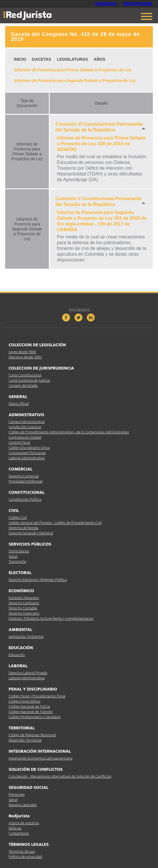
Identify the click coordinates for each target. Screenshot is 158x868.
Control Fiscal (19, 442)
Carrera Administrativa (27, 422)
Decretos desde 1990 (25, 357)
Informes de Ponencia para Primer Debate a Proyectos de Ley (73, 70)
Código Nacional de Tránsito (31, 712)
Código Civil (18, 518)
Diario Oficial (19, 404)
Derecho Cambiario (24, 603)
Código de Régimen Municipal (32, 735)
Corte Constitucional (25, 375)
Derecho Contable (23, 608)
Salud (13, 556)
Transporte (17, 562)
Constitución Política (25, 499)
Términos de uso (22, 851)
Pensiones (17, 795)
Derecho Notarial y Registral (31, 533)
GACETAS (42, 59)
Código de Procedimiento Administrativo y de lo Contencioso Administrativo (69, 432)
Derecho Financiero (24, 613)
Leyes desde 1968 (22, 352)
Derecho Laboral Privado (28, 673)
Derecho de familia (24, 528)
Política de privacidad (25, 857)
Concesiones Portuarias (27, 453)
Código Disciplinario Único (29, 448)
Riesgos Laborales (23, 805)
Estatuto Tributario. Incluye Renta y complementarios (51, 619)
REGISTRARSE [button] (138, 4)
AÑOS (99, 59)
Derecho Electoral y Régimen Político (38, 580)
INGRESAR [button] (106, 4)
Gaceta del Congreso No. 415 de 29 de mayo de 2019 (75, 37)
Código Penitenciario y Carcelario (35, 717)
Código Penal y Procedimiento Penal (37, 696)
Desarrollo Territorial (25, 740)
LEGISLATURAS (72, 59)
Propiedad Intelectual (26, 481)
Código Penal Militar (25, 701)
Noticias (15, 828)
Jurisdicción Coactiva (25, 427)
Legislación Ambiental (26, 637)
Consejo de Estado (23, 386)
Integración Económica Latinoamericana (41, 758)
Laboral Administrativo (27, 458)
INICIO (20, 59)
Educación (17, 655)
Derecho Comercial (24, 476)
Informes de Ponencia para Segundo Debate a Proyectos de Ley (75, 81)
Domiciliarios (19, 551)
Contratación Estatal (25, 437)
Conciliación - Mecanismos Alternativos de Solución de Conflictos (60, 776)
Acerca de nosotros (24, 823)
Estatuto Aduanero (24, 598)
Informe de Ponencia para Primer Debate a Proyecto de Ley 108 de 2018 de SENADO (101, 144)
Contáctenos (19, 833)
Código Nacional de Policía (29, 707)
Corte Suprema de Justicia (29, 380)
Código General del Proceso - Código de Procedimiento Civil (55, 523)
